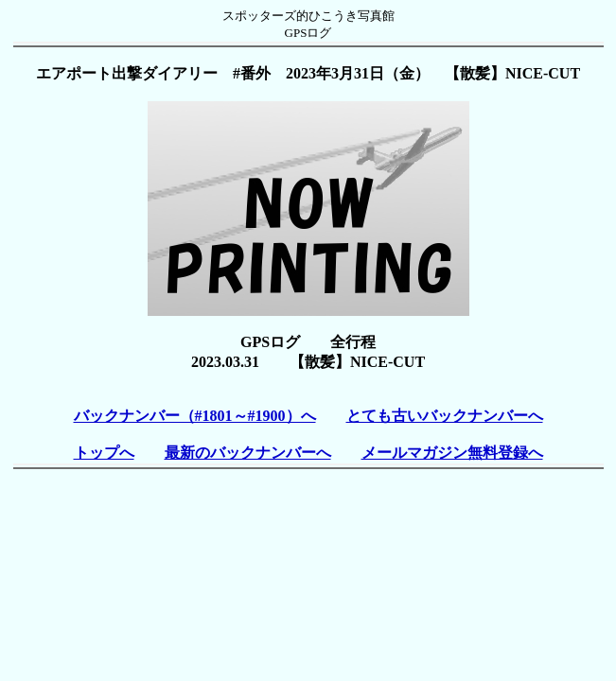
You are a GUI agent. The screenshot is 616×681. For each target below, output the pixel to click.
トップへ (104, 453)
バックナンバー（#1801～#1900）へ (195, 416)
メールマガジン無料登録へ (452, 453)
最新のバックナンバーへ (248, 453)
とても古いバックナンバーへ (445, 416)
